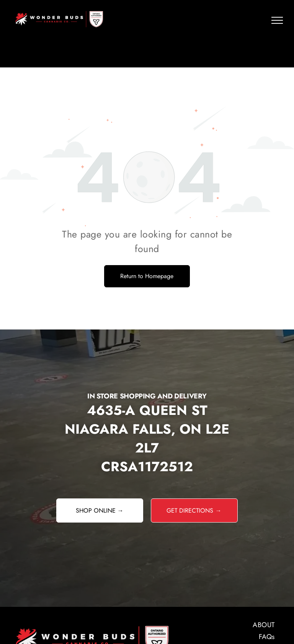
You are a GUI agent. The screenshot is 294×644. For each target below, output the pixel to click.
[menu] (277, 20)
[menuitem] (224, 625)
